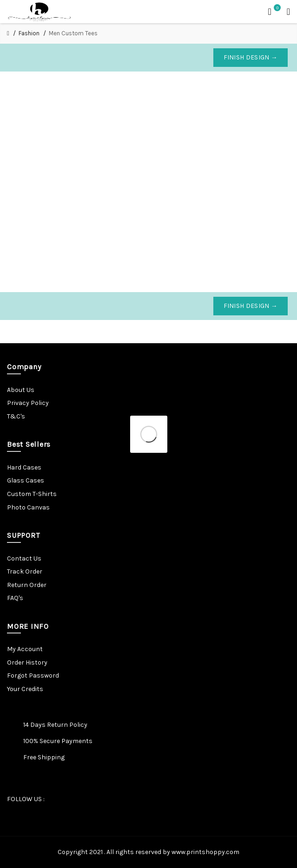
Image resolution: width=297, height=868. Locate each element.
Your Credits (25, 689)
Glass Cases (26, 480)
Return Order (27, 585)
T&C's (16, 416)
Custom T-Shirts (32, 494)
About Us (21, 390)
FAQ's (15, 598)
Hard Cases (24, 467)
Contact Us (24, 558)
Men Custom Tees (73, 33)
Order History (27, 662)
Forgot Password (33, 675)
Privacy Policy (28, 403)
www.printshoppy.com (205, 852)
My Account (25, 649)
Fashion (29, 33)
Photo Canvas (28, 507)
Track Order (25, 571)
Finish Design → (251, 57)
